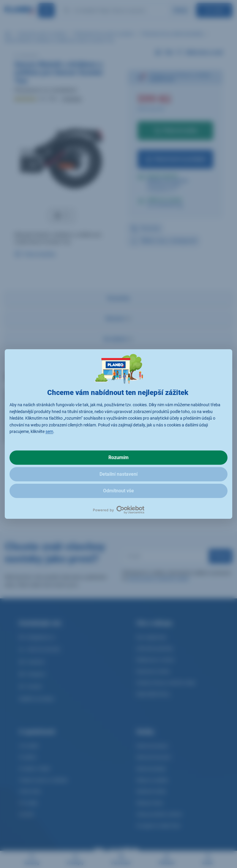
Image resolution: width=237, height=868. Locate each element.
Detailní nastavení (118, 474)
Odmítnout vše (118, 491)
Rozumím (118, 457)
